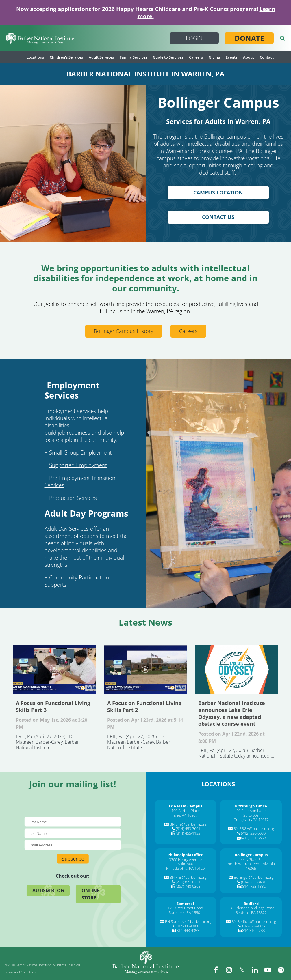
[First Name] (73, 822)
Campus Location (218, 192)
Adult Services (101, 57)
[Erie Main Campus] (186, 806)
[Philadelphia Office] (186, 855)
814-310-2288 (253, 930)
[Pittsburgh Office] (251, 806)
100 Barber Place (186, 811)
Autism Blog (48, 891)
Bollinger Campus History (124, 331)
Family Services (133, 57)
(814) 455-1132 (188, 833)
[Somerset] (186, 904)
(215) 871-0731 (188, 882)
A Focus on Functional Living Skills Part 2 (146, 669)
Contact (267, 57)
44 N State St (251, 859)
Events (231, 57)
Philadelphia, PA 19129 (185, 868)
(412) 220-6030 (253, 833)
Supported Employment (78, 465)
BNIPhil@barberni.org (188, 877)
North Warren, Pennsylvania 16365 (251, 866)
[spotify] (281, 970)
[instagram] (229, 970)
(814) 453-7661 (188, 828)
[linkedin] (255, 970)
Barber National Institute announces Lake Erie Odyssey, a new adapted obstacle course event (237, 669)
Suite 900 (185, 864)
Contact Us (218, 217)
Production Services (73, 498)
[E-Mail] (73, 845)
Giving (214, 57)
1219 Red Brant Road (185, 908)
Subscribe (73, 859)
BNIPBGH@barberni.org (254, 828)
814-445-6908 (188, 926)
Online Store (90, 894)
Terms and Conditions (20, 972)
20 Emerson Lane (251, 811)
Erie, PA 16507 (186, 815)
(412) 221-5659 (253, 838)
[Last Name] (73, 834)
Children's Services (66, 57)
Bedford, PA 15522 (251, 912)
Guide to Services (168, 57)
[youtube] (268, 970)
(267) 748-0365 (188, 886)
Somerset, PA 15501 (185, 912)
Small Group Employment (80, 452)
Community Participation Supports (77, 581)
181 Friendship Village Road (251, 908)
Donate (249, 38)
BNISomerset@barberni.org (188, 921)
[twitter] (242, 970)
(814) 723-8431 (253, 882)
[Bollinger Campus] (251, 855)
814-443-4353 (188, 930)
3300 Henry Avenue (185, 859)
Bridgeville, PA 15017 (251, 820)
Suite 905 (251, 815)
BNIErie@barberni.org (188, 824)
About (249, 57)
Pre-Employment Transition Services (80, 481)
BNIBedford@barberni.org (254, 921)
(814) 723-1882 (253, 886)
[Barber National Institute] (40, 38)
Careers (196, 57)
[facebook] (216, 970)
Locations (35, 57)
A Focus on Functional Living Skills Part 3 (54, 669)
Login (194, 38)
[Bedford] (251, 904)
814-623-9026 (253, 926)
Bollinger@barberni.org (254, 877)
